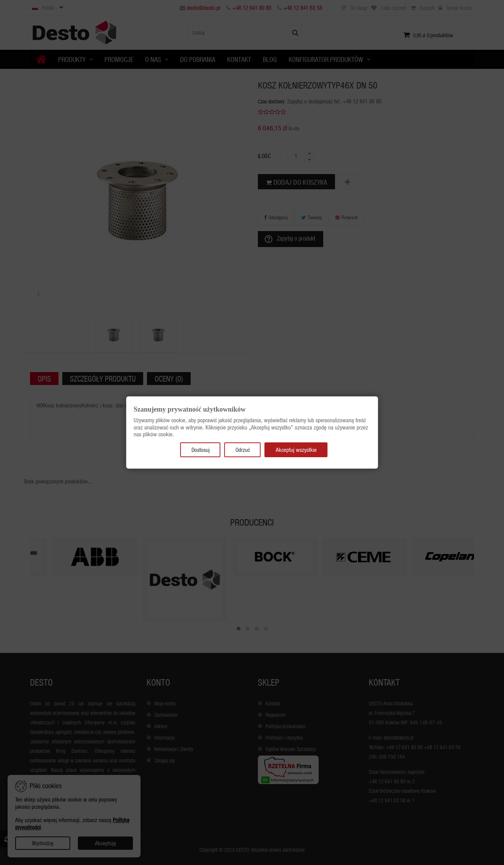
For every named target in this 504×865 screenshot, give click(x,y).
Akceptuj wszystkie (296, 450)
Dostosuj (201, 450)
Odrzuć (243, 450)
